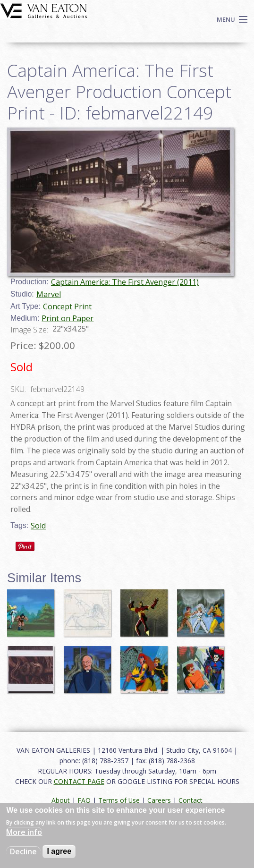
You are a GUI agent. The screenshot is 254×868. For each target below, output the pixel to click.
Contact (190, 800)
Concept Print (67, 306)
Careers (159, 800)
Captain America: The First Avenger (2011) (125, 282)
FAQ (84, 800)
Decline (23, 851)
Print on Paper (68, 318)
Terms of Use (119, 800)
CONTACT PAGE (79, 781)
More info (24, 832)
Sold (38, 526)
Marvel (49, 294)
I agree (59, 851)
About (61, 800)
